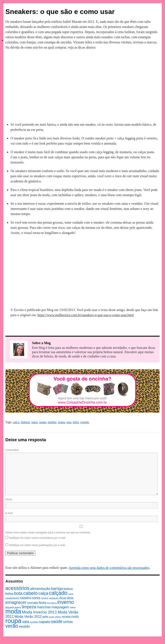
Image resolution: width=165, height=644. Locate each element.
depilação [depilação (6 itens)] (54, 598)
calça (16, 422)
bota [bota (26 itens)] (18, 593)
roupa (61, 422)
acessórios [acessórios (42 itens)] (17, 588)
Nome (9, 499)
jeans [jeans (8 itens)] (18, 607)
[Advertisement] (82, 85)
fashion (25, 422)
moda (43, 422)
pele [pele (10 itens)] (45, 617)
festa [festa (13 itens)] (43, 603)
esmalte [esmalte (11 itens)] (33, 603)
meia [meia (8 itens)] (73, 607)
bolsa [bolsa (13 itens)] (9, 594)
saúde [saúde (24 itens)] (57, 621)
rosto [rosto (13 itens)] (75, 617)
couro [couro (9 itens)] (45, 598)
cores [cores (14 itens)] (36, 598)
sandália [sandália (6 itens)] (34, 622)
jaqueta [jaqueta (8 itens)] (10, 607)
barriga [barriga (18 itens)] (57, 589)
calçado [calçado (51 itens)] (58, 593)
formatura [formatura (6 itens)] (52, 603)
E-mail (9, 513)
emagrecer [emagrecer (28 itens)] (16, 602)
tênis (76, 422)
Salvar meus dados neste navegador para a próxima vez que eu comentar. (48, 533)
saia (69, 422)
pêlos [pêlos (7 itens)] (58, 617)
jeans (35, 422)
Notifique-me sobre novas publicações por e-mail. (37, 545)
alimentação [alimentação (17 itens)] (40, 589)
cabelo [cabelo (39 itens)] (31, 593)
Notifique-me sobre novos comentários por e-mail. (37, 538)
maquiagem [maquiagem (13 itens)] (60, 607)
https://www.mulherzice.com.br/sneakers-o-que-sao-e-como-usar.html (86, 315)
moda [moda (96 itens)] (13, 611)
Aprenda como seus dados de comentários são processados (109, 568)
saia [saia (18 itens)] (26, 622)
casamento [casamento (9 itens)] (12, 598)
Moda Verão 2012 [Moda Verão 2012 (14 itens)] (28, 617)
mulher (52, 422)
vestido (85, 422)
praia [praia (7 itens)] (52, 617)
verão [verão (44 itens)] (12, 626)
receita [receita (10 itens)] (66, 617)
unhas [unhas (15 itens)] (68, 622)
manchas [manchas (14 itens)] (44, 607)
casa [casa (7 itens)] (71, 594)
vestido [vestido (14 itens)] (24, 626)
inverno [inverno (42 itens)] (66, 602)
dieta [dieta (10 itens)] (70, 598)
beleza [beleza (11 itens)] (68, 589)
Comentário (12, 450)
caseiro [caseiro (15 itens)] (25, 598)
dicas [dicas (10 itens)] (63, 598)
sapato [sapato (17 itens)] (45, 622)
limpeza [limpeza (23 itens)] (29, 607)
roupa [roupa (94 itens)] (13, 621)
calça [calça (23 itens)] (43, 593)
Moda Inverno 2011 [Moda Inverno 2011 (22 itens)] (40, 612)
